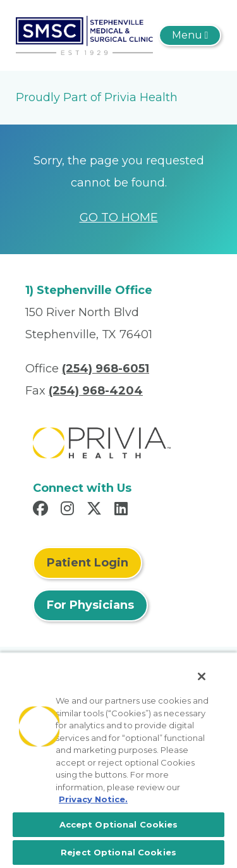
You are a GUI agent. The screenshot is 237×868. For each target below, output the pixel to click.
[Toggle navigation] (190, 35)
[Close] (202, 676)
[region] (118, 760)
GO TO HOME (119, 217)
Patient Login (88, 563)
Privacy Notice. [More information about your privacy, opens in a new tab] (93, 799)
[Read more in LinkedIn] (123, 510)
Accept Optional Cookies (119, 824)
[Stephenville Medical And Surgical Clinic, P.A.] (84, 35)
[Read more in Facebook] (42, 510)
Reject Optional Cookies (118, 852)
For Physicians (90, 605)
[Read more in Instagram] (69, 510)
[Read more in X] (96, 510)
